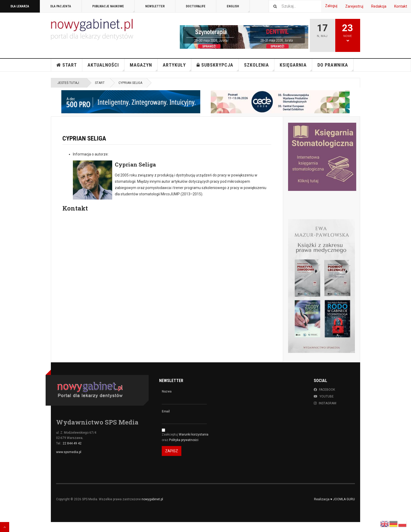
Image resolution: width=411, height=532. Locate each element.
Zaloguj (331, 6)
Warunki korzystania (194, 434)
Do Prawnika (336, 67)
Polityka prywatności (184, 440)
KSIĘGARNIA (296, 67)
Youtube (324, 396)
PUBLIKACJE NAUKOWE (113, 9)
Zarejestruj (354, 6)
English (238, 9)
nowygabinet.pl (152, 499)
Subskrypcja (218, 67)
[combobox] (295, 6)
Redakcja (379, 6)
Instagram (325, 403)
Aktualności (106, 67)
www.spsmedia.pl (69, 452)
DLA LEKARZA (20, 6)
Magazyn (144, 67)
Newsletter (155, 6)
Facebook (324, 390)
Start (67, 65)
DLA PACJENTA (61, 6)
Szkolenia (259, 67)
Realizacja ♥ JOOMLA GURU (334, 499)
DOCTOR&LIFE (196, 6)
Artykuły (177, 67)
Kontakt (401, 6)
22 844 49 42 (72, 443)
